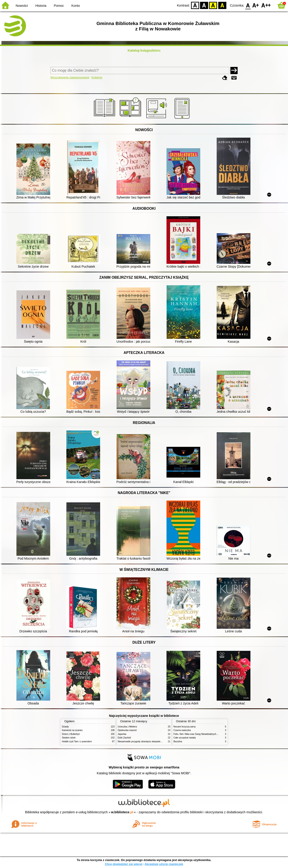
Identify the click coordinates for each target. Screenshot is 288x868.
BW (204, 5)
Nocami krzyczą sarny (185, 727)
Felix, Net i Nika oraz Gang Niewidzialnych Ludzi (198, 734)
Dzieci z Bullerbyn (71, 734)
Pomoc (59, 6)
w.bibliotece (122, 812)
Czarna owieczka (182, 730)
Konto (76, 6)
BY (222, 5)
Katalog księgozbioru (144, 50)
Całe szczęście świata (185, 738)
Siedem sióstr (69, 738)
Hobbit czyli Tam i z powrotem (77, 742)
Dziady (65, 727)
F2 (266, 5)
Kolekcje (97, 77)
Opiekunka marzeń (127, 730)
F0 (248, 5)
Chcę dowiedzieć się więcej (124, 864)
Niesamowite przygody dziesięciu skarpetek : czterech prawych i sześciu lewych (158, 742)
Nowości (22, 6)
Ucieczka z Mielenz (127, 727)
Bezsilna (178, 742)
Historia (41, 6)
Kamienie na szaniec (72, 730)
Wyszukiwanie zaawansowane (70, 77)
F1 (256, 5)
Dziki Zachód (124, 738)
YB (213, 5)
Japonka (122, 734)
